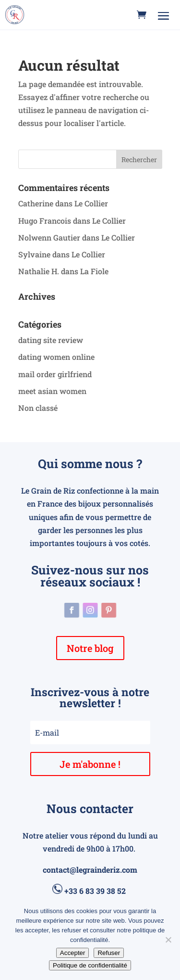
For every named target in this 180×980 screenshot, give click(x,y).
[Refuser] (168, 940)
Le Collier (91, 203)
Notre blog (90, 648)
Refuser (109, 953)
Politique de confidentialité (90, 965)
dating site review (51, 340)
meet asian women (52, 391)
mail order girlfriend (55, 374)
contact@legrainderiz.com (90, 870)
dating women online (56, 357)
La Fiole (94, 271)
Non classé (38, 408)
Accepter (73, 953)
